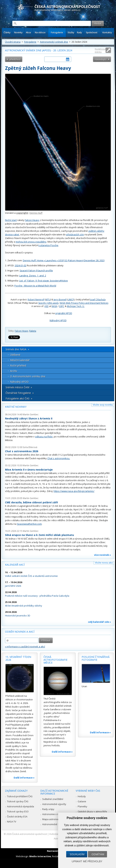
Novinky (18, 33)
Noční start (11, 220)
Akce (28, 33)
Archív (14, 371)
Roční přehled (18, 365)
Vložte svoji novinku (103, 405)
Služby (71, 33)
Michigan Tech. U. (76, 306)
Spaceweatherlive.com (29, 524)
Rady (79, 33)
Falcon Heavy (32, 220)
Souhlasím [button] (77, 854)
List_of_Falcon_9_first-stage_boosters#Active (44, 281)
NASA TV (12, 822)
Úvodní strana (13, 42)
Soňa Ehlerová (30, 447)
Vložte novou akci (104, 563)
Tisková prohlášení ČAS (20, 796)
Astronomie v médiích (54, 814)
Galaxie (82, 801)
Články (7, 33)
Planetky (82, 806)
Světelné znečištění (53, 799)
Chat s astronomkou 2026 (22, 451)
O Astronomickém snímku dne (28, 376)
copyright (22, 213)
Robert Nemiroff (36, 300)
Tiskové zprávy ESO (18, 811)
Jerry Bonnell (60, 300)
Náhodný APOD (58, 320)
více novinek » (103, 555)
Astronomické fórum (53, 824)
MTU (48, 300)
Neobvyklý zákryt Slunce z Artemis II (29, 418)
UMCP (71, 300)
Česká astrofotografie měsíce (55, 660)
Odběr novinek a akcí (20, 632)
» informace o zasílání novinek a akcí (25, 646)
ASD (46, 306)
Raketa (33, 331)
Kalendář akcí (15, 565)
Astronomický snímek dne (54, 42)
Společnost (92, 33)
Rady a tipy (48, 809)
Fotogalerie (57, 33)
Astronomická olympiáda (21, 806)
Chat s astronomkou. (59, 458)
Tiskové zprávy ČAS (18, 801)
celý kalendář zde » (99, 622)
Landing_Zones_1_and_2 (33, 276)
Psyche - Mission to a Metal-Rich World (35, 286)
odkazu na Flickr (44, 437)
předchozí (15, 59)
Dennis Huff (36, 213)
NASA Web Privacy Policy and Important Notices (84, 303)
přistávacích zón (75, 234)
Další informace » (24, 778)
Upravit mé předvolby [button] (87, 861)
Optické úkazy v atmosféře (92, 811)
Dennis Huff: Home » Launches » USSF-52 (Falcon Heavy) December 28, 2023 (64, 260)
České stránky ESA (17, 816)
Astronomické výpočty (54, 804)
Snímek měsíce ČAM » (19, 387)
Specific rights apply (48, 303)
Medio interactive (40, 856)
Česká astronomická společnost (29, 834)
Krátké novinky (16, 407)
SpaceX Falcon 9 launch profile (36, 270)
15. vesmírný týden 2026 (18, 658)
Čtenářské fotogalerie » (20, 393)
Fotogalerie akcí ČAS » (19, 398)
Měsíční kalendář (20, 360)
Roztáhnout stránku (100, 50)
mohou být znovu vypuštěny (31, 242)
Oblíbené (15, 355)
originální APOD (64, 313)
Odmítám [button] (98, 854)
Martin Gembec (31, 414)
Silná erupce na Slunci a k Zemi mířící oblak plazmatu (39, 535)
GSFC (62, 306)
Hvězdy (82, 796)
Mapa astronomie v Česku (57, 819)
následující (101, 59)
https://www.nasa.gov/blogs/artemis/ (74, 491)
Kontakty (107, 33)
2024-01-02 (21, 265)
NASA (54, 306)
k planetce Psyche (48, 245)
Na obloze (40, 33)
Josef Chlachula (98, 300)
